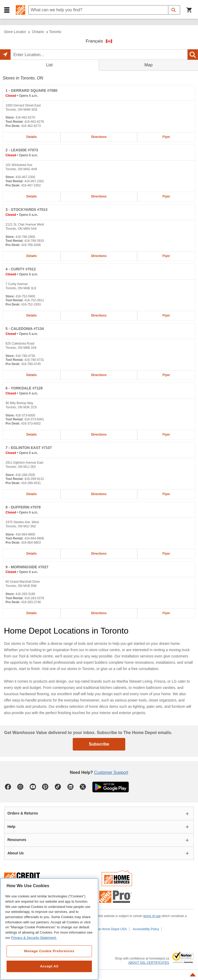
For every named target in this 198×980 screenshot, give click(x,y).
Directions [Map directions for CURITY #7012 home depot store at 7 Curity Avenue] (99, 315)
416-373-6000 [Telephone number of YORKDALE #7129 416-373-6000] (25, 415)
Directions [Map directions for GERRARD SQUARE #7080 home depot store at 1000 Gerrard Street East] (99, 137)
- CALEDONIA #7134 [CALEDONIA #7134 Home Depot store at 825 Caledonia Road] (25, 329)
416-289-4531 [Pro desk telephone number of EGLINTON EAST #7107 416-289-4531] (31, 483)
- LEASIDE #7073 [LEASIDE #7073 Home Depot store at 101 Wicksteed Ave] (22, 150)
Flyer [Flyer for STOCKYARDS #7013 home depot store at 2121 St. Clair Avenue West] (166, 256)
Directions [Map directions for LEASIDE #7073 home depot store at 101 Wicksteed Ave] (99, 196)
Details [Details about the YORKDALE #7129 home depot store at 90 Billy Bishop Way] (32, 435)
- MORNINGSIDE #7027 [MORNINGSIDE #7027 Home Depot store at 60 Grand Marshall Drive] (27, 567)
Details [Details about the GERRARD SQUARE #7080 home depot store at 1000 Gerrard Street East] (32, 137)
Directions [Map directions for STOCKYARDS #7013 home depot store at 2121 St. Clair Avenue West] (99, 256)
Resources (17, 840)
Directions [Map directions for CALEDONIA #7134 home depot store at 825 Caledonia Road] (99, 375)
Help (11, 827)
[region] (49, 929)
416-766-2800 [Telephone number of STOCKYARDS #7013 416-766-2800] (25, 237)
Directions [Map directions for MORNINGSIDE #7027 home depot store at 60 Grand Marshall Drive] (99, 613)
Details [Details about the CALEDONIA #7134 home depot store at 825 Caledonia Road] (32, 375)
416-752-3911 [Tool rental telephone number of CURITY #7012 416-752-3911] (34, 300)
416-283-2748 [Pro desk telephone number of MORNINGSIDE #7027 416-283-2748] (31, 602)
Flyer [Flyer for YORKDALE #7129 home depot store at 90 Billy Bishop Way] (166, 435)
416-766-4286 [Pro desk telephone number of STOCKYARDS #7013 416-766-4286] (31, 245)
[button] (7, 10)
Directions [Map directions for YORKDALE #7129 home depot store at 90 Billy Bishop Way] (99, 435)
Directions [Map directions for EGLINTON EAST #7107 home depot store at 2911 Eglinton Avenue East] (99, 494)
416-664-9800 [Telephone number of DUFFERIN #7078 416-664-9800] (25, 534)
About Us (15, 853)
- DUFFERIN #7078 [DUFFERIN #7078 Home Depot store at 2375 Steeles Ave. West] (23, 507)
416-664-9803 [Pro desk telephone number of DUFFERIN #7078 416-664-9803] (31, 543)
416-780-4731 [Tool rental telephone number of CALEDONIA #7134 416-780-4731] (34, 360)
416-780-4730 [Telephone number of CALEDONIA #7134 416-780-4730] (25, 356)
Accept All (49, 966)
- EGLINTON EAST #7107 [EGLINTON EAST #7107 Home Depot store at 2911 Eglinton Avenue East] (29, 448)
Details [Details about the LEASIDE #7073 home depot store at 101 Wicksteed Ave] (32, 196)
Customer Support (111, 772)
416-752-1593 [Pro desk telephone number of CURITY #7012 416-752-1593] (31, 304)
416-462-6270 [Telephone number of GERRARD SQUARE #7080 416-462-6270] (25, 117)
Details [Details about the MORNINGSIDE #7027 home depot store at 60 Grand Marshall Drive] (32, 613)
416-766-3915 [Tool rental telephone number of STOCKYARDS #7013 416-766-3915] (34, 241)
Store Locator (15, 32)
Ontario (38, 32)
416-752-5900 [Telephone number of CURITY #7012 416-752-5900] (25, 296)
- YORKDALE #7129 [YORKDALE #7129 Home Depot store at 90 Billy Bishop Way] (24, 388)
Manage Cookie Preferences (49, 951)
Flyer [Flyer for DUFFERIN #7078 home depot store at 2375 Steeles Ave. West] (166, 554)
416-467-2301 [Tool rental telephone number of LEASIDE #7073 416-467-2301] (34, 181)
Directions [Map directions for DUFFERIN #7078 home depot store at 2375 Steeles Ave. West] (99, 554)
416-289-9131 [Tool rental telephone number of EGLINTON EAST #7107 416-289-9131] (34, 479)
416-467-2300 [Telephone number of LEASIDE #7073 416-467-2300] (25, 177)
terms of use (152, 916)
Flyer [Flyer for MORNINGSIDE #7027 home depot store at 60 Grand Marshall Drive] (166, 613)
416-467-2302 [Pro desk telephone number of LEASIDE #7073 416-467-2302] (31, 185)
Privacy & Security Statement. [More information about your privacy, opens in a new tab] (34, 938)
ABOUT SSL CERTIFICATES (149, 963)
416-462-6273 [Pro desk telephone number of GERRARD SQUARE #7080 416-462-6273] (31, 126)
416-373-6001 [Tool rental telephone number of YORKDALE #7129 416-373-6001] (34, 419)
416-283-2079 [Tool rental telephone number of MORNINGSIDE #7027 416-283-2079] (34, 598)
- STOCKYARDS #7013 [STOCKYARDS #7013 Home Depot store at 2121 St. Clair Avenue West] (27, 210)
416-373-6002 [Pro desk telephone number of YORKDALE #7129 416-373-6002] (31, 424)
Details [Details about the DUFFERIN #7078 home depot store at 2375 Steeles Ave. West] (32, 554)
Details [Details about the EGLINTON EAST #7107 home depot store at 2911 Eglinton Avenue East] (32, 494)
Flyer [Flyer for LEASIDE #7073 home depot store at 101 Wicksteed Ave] (166, 196)
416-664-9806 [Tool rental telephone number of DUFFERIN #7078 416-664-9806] (34, 538)
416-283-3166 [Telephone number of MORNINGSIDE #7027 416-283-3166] (25, 594)
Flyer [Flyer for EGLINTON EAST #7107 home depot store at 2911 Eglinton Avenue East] (166, 494)
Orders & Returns (23, 813)
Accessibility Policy (146, 929)
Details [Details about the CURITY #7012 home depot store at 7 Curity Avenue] (32, 315)
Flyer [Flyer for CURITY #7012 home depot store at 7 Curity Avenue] (166, 315)
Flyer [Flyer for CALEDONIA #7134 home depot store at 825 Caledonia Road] (166, 375)
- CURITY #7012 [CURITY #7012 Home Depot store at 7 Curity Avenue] (21, 269)
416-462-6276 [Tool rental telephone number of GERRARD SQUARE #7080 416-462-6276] (34, 122)
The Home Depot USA (111, 929)
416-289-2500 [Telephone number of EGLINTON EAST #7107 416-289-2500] (25, 475)
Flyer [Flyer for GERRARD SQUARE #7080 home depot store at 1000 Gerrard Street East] (166, 137)
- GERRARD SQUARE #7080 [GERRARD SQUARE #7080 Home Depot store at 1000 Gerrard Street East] (32, 90)
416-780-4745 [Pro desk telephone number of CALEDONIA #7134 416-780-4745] (31, 364)
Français (95, 41)
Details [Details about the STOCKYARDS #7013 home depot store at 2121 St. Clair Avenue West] (32, 256)
